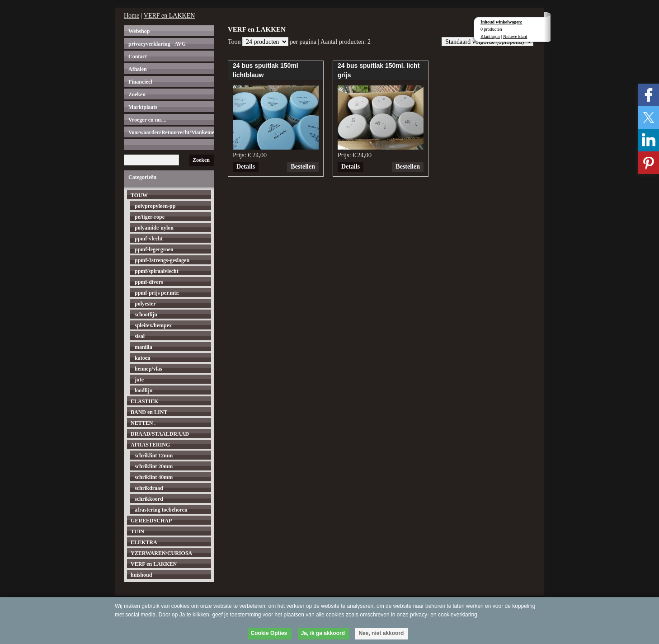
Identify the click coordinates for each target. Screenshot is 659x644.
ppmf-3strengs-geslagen (162, 260)
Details (246, 167)
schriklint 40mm (154, 477)
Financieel (140, 82)
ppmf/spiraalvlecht (157, 271)
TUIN (137, 531)
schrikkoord (149, 499)
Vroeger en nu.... (147, 120)
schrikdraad (149, 488)
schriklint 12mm (154, 456)
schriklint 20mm (154, 466)
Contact (138, 56)
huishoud (141, 575)
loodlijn (144, 390)
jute (139, 380)
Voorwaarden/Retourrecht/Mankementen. (171, 132)
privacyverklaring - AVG (157, 44)
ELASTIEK (144, 401)
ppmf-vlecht (149, 239)
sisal (140, 336)
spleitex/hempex (153, 325)
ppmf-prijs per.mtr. (157, 293)
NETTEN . (143, 423)
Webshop (139, 31)
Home (132, 16)
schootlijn (146, 315)
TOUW (139, 195)
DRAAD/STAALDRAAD (160, 434)
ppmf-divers (149, 282)
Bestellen (303, 167)
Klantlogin (490, 36)
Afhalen (138, 69)
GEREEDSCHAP (151, 521)
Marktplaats (143, 107)
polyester (145, 304)
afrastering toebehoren (161, 510)
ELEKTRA (144, 542)
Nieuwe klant (515, 36)
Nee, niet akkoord (381, 633)
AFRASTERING (150, 445)
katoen (143, 358)
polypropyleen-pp (155, 206)
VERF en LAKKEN (169, 16)
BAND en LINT (149, 412)
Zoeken (137, 94)
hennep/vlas (148, 369)
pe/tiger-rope (150, 217)
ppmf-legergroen (154, 249)
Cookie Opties (269, 633)
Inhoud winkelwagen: (501, 22)
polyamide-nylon (154, 228)
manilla (144, 347)
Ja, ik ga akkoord (323, 633)
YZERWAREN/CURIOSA (161, 553)
